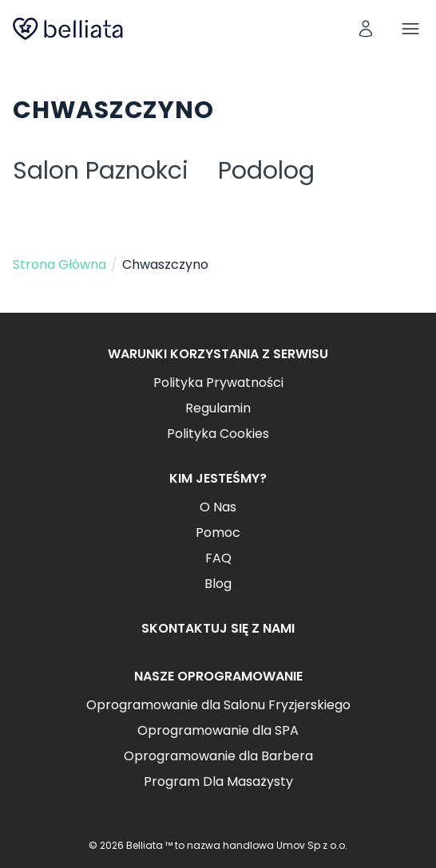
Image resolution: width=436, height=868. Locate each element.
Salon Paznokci (101, 171)
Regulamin (218, 408)
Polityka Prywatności (218, 383)
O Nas (218, 507)
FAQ (218, 558)
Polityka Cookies (218, 434)
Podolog (266, 171)
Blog (218, 584)
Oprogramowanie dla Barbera (218, 756)
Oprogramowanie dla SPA (218, 730)
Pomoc (218, 533)
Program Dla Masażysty (218, 781)
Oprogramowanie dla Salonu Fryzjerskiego (218, 705)
